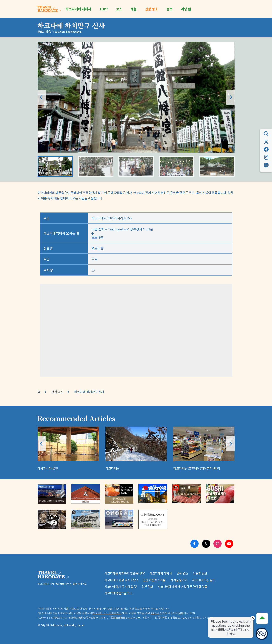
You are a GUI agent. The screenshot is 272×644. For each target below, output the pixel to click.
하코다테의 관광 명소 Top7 (121, 580)
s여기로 (155, 613)
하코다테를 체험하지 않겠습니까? (125, 573)
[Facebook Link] (194, 544)
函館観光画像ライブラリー (125, 618)
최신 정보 (147, 587)
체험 (134, 9)
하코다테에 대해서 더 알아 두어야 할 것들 (183, 587)
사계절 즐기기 (179, 580)
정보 (170, 9)
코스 (119, 9)
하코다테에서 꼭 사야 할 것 (121, 587)
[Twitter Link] (206, 544)
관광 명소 (152, 9)
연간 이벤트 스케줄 (154, 580)
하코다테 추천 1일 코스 (119, 593)
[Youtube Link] (229, 544)
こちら (186, 618)
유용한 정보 (200, 573)
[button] (231, 97)
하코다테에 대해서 (78, 9)
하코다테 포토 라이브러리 (107, 613)
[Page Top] (262, 618)
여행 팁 (186, 9)
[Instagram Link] (218, 544)
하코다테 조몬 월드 (204, 580)
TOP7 (104, 9)
